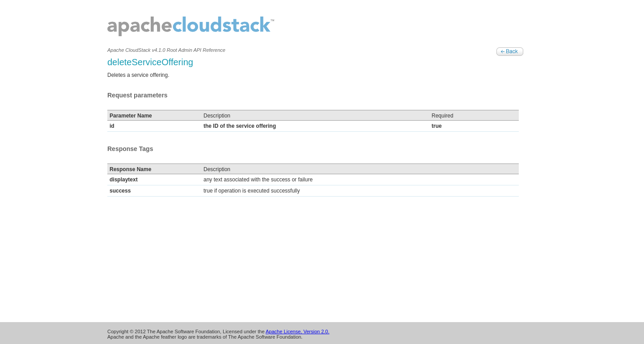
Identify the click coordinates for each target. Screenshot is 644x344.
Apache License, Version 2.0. (297, 331)
